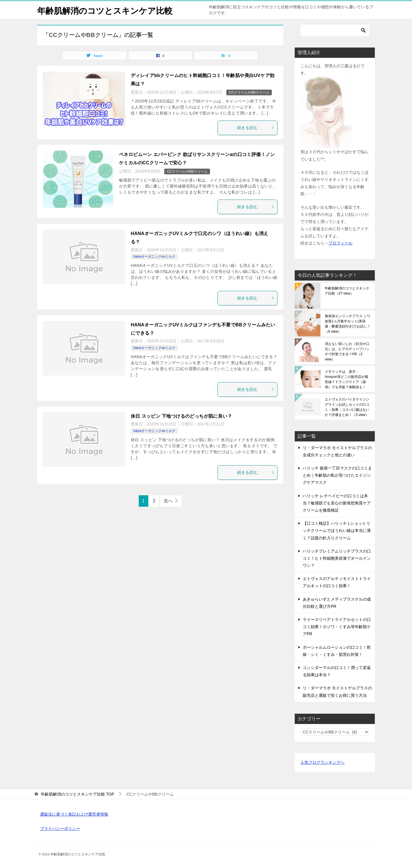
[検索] (335, 30)
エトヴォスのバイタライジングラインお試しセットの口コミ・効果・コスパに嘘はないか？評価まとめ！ (347, 407)
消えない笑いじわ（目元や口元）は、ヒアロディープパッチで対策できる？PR (347, 352)
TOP (78, 794)
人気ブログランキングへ (322, 762)
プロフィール (340, 243)
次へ (168, 501)
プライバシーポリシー (60, 828)
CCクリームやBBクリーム (249, 92)
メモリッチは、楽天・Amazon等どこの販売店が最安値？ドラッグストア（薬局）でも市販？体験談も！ (346, 379)
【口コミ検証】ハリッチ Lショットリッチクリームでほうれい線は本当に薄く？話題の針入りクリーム (337, 530)
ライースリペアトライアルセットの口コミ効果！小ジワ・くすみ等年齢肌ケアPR (337, 627)
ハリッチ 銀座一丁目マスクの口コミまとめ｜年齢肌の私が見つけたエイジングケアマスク (337, 475)
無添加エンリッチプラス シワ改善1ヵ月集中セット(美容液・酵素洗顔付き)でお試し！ (348, 324)
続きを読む (256, 128)
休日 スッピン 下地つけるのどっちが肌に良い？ (181, 416)
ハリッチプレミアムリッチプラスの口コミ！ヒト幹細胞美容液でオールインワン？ (337, 558)
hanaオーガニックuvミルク (154, 257)
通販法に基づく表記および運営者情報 (74, 814)
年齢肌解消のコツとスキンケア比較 (107, 10)
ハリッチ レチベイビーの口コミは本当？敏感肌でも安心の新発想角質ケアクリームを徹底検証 (337, 503)
